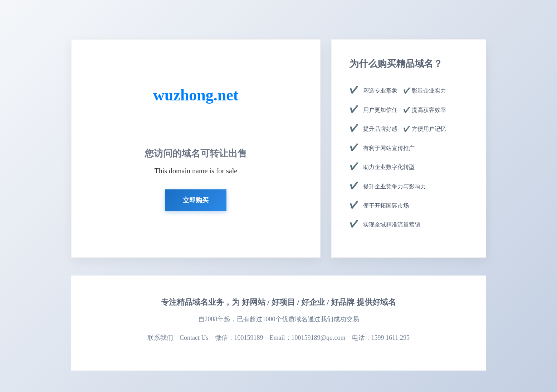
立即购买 (196, 200)
